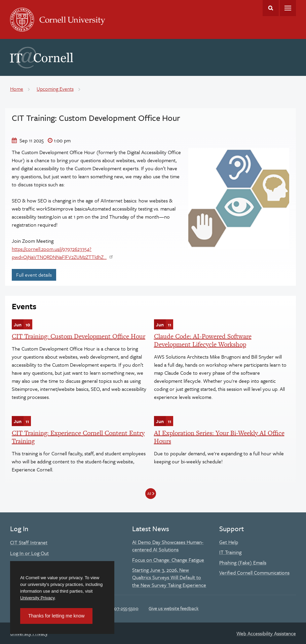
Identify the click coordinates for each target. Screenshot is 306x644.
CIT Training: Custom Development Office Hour (79, 336)
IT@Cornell (42, 58)
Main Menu (288, 8)
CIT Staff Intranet (29, 542)
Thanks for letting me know (56, 616)
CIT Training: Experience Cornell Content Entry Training (78, 437)
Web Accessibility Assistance (266, 633)
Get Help (229, 542)
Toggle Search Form (271, 8)
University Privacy (37, 598)
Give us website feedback (174, 608)
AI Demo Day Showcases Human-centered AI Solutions (168, 546)
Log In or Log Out (29, 553)
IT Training (230, 552)
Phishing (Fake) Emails (243, 562)
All (149, 493)
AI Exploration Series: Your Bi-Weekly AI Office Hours (219, 437)
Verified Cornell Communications (254, 572)
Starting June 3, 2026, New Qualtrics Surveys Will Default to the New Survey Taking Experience (169, 577)
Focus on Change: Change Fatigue (168, 560)
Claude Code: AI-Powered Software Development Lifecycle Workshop (203, 340)
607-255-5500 (125, 608)
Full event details (36, 274)
